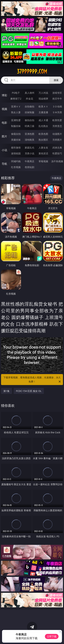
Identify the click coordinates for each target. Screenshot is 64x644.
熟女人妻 (16, 112)
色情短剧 (30, 167)
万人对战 (43, 93)
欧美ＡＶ (43, 106)
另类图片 (57, 140)
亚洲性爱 (16, 120)
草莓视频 (43, 161)
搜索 (56, 80)
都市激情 (16, 148)
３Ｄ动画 (57, 106)
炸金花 (30, 99)
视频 (4, 109)
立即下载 (52, 636)
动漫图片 (57, 134)
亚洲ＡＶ (16, 106)
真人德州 (30, 93)
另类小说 (30, 153)
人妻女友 (43, 148)
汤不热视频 (57, 161)
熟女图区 (43, 140)
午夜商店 (30, 161)
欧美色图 (43, 134)
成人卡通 (43, 120)
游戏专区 (57, 93)
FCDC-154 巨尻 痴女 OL (29, 391)
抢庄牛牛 (57, 99)
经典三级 (30, 126)
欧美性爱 (57, 120)
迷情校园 (16, 153)
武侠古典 (57, 148)
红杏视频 (16, 167)
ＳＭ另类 (57, 112)
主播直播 (43, 112)
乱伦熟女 (43, 126)
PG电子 (16, 93)
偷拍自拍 (30, 120)
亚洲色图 (30, 134)
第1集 (6, 391)
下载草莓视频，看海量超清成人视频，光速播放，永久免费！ (32, 380)
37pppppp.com (32, 71)
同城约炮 (16, 161)
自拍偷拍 (30, 106)
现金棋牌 (43, 99)
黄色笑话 (43, 153)
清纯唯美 (30, 140)
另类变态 (57, 126)
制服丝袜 (16, 126)
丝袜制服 (30, 112)
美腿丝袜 (16, 140)
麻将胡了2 (16, 99)
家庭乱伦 (30, 148)
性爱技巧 (57, 153)
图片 (4, 136)
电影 (4, 123)
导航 (4, 164)
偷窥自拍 (16, 134)
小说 (4, 150)
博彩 (4, 95)
